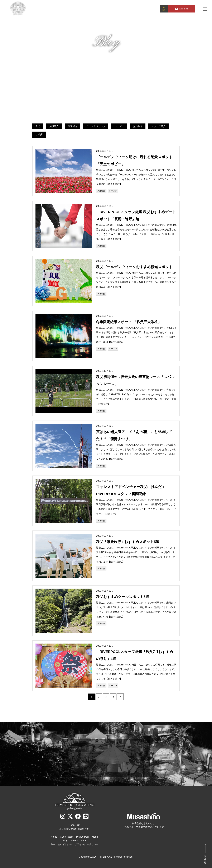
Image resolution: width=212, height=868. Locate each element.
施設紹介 (54, 126)
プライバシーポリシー (86, 845)
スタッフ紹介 (159, 126)
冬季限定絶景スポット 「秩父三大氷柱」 (129, 322)
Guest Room (67, 837)
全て (38, 126)
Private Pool (83, 837)
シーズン (119, 126)
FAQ (83, 841)
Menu (95, 837)
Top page (205, 859)
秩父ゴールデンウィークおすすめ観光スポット (134, 267)
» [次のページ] (120, 697)
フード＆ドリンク (96, 126)
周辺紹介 (73, 126)
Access (74, 841)
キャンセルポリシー (61, 845)
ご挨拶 (39, 134)
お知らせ (138, 126)
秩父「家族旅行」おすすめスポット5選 (128, 542)
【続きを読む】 (114, 184)
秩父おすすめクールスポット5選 (123, 597)
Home (54, 837)
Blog (65, 841)
